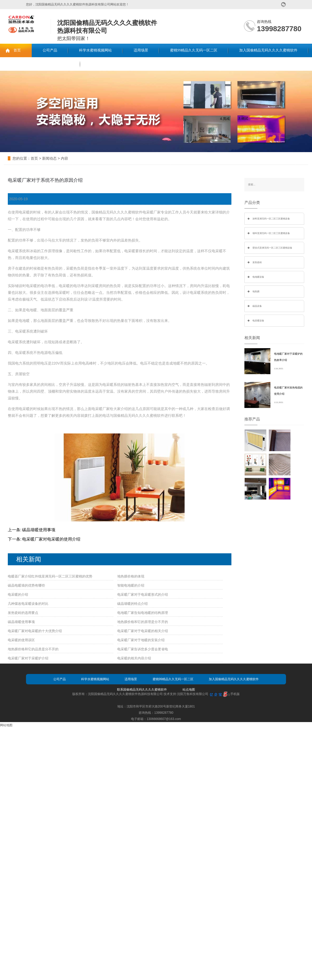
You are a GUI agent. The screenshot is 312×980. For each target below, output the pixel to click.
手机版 (235, 694)
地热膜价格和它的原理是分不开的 (143, 622)
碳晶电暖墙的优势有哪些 (26, 585)
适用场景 (141, 50)
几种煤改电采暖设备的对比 (28, 604)
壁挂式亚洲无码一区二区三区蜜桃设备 (272, 248)
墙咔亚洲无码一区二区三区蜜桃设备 (271, 233)
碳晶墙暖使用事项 (39, 530)
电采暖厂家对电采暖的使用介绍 (51, 539)
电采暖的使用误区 (21, 640)
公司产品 (50, 50)
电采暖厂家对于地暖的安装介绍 (141, 640)
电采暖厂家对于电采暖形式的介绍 (143, 595)
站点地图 (189, 690)
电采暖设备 (258, 321)
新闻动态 (49, 158)
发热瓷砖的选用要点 (23, 613)
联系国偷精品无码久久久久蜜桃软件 (40, 64)
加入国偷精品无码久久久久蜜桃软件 (268, 50)
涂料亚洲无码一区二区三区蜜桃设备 (271, 219)
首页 (17, 50)
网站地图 (6, 725)
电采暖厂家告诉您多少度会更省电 (143, 649)
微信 (284, 5)
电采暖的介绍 (18, 595)
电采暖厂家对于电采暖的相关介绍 (143, 631)
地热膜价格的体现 (131, 576)
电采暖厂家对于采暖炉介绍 (28, 658)
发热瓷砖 (257, 262)
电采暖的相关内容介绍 (134, 658)
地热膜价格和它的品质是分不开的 (33, 649)
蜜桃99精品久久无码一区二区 (194, 50)
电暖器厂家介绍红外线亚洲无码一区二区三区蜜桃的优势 (50, 576)
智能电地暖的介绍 (131, 585)
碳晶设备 (257, 306)
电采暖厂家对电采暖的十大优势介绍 (35, 631)
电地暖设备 (258, 277)
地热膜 (256, 291)
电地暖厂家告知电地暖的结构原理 (143, 613)
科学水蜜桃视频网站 (95, 50)
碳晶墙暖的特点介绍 (132, 604)
